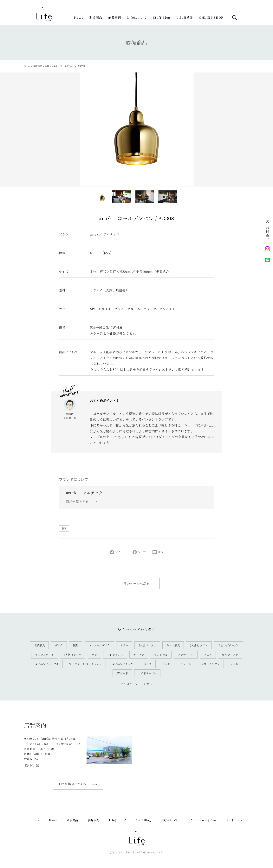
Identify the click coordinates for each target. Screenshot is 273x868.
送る (158, 552)
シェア (139, 552)
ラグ (94, 655)
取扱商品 (96, 17)
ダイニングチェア (123, 664)
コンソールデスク (99, 645)
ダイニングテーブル (47, 664)
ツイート (118, 552)
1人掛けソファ (73, 655)
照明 (47, 66)
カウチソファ (230, 655)
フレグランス (115, 655)
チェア (208, 655)
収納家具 (39, 645)
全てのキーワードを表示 (136, 684)
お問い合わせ (169, 820)
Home (27, 66)
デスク (59, 645)
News (79, 17)
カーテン (139, 655)
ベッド (166, 664)
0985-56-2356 (39, 744)
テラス (234, 664)
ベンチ (148, 664)
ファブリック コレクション (85, 664)
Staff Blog (162, 17)
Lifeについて (137, 17)
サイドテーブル (147, 673)
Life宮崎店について (80, 784)
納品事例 (115, 17)
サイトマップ (234, 820)
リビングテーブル (229, 645)
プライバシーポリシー (202, 820)
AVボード (122, 673)
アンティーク (186, 655)
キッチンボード (45, 655)
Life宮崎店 (185, 17)
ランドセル (161, 655)
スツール (185, 664)
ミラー (124, 645)
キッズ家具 (173, 645)
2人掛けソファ (199, 645)
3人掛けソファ (147, 645)
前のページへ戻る (137, 584)
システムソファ (210, 664)
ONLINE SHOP (211, 17)
